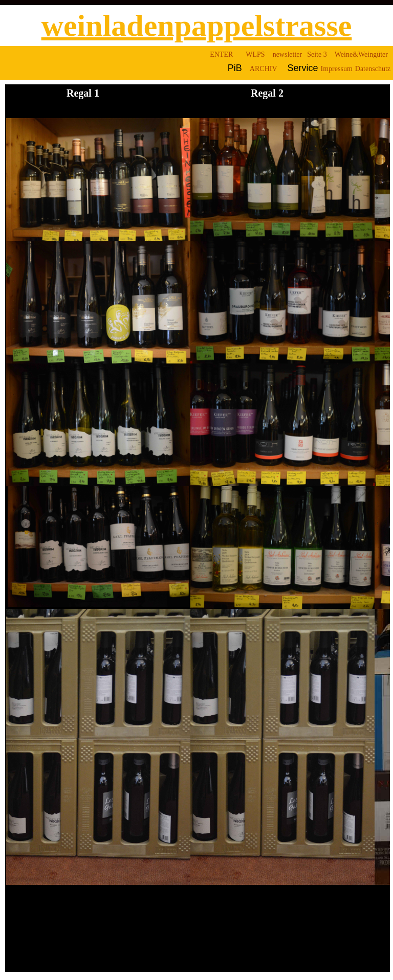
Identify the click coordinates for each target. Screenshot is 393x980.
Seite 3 (317, 54)
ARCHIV (264, 69)
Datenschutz (373, 69)
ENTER (221, 54)
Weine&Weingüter (361, 54)
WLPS (255, 54)
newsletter (288, 54)
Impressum (337, 69)
